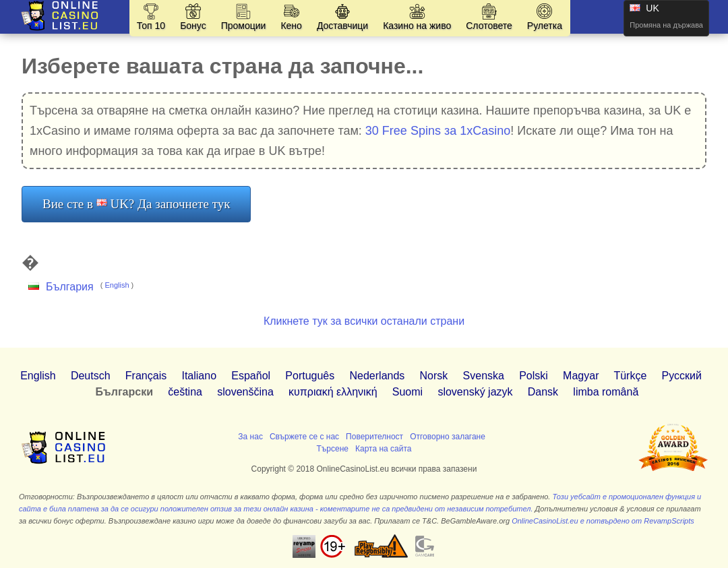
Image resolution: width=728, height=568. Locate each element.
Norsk (434, 376)
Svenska (484, 376)
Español (251, 376)
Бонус (193, 26)
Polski (534, 376)
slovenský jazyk (475, 392)
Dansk (543, 392)
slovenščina (245, 392)
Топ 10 (151, 26)
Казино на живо (417, 26)
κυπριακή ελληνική (333, 392)
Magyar (581, 376)
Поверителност (374, 437)
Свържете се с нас (304, 437)
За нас (250, 437)
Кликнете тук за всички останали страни (364, 321)
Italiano (199, 376)
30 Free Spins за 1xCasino (438, 131)
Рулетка (545, 26)
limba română (606, 392)
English (117, 285)
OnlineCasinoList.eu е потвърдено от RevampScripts (603, 521)
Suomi (407, 392)
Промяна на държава (666, 25)
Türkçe (630, 376)
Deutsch (91, 376)
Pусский (682, 376)
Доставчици (342, 26)
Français (146, 376)
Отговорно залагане (448, 437)
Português (310, 376)
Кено (291, 26)
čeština (185, 392)
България (70, 287)
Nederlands (377, 376)
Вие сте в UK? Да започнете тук (136, 204)
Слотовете (489, 26)
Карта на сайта (384, 449)
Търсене (332, 449)
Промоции (244, 26)
